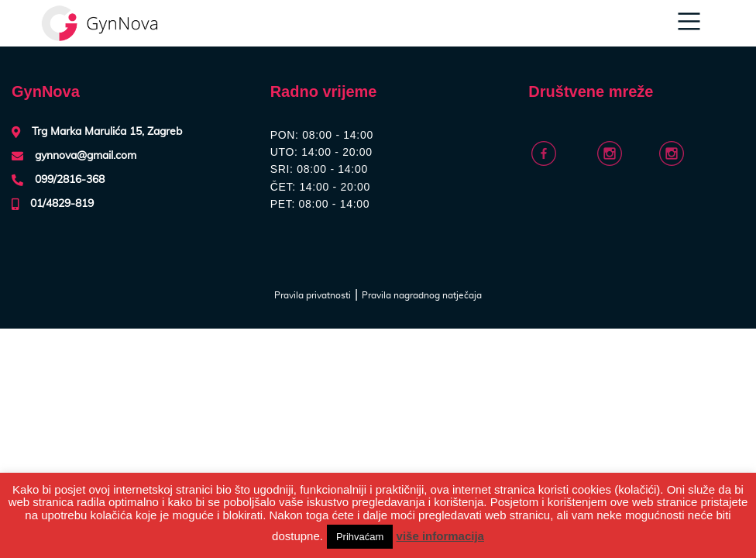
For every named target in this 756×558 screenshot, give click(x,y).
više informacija (440, 536)
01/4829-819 (62, 204)
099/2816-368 (70, 180)
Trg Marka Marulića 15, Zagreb (107, 132)
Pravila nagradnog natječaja (422, 295)
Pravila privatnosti (313, 295)
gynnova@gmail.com (86, 156)
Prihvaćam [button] (360, 537)
